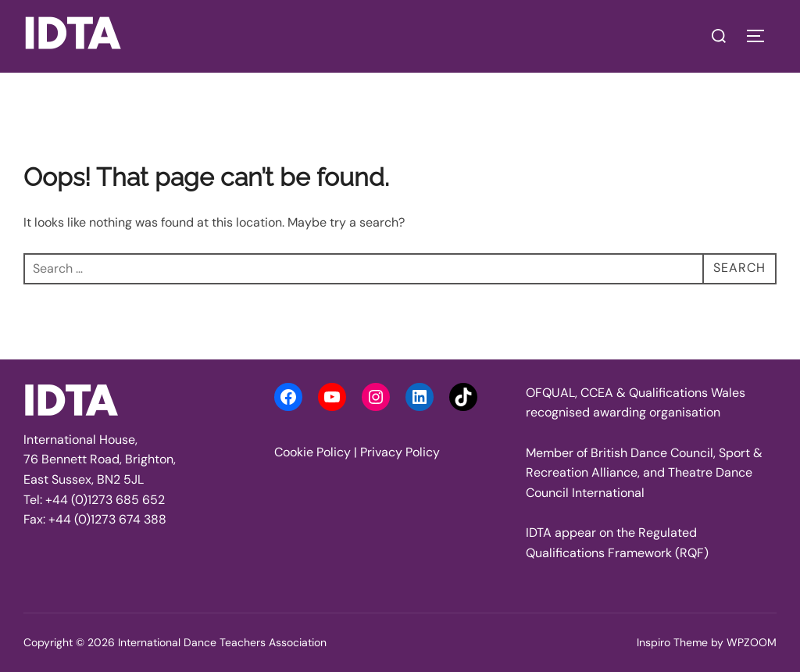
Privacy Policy (400, 452)
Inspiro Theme (672, 642)
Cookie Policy (312, 452)
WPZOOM (752, 642)
